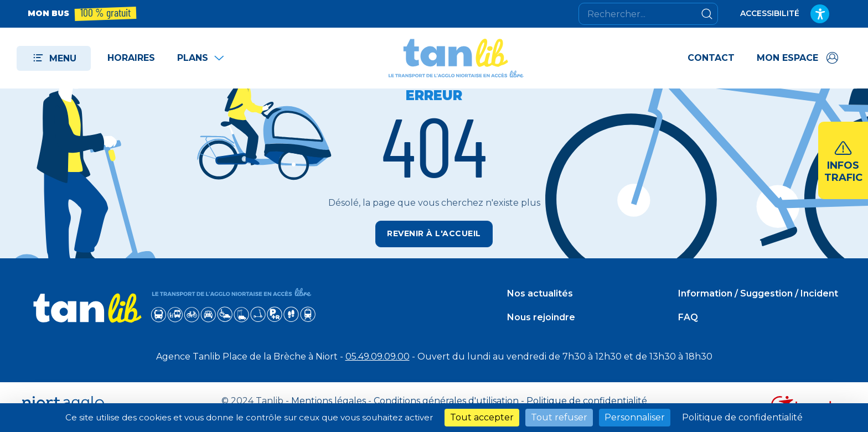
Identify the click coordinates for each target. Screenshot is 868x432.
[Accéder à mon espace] (799, 58)
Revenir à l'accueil (434, 233)
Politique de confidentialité (587, 401)
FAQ (688, 317)
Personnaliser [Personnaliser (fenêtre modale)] (635, 417)
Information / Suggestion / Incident (758, 293)
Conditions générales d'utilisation (446, 401)
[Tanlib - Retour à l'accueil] (456, 58)
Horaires (131, 58)
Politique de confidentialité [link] (742, 417)
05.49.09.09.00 (378, 356)
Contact (711, 58)
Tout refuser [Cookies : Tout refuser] (559, 417)
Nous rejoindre (541, 317)
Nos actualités (540, 293)
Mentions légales (329, 401)
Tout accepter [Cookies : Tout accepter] (482, 417)
